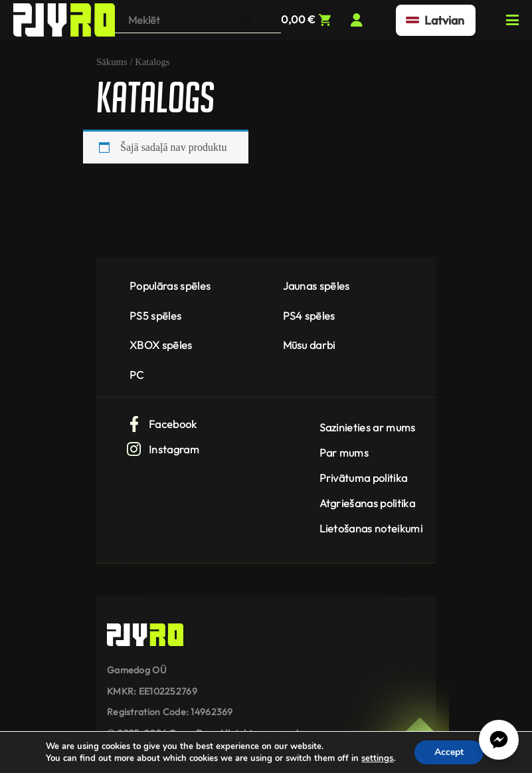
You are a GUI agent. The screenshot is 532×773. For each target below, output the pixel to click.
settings (377, 758)
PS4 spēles (309, 316)
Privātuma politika (364, 478)
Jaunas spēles (316, 286)
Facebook (162, 424)
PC (137, 375)
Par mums (344, 453)
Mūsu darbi (309, 345)
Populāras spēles (170, 286)
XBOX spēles (161, 345)
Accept (449, 752)
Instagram (163, 449)
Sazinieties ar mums (368, 427)
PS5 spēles (155, 316)
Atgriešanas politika (367, 503)
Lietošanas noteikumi (371, 528)
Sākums (112, 62)
